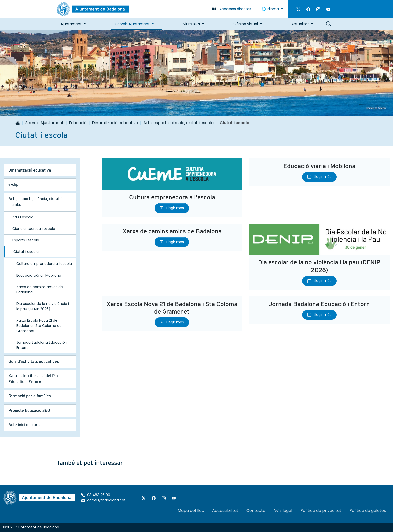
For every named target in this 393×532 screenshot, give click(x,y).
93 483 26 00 (96, 495)
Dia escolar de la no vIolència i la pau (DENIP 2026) (319, 266)
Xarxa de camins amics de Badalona (172, 231)
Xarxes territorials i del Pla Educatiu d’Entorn (33, 379)
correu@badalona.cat (103, 500)
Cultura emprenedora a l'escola (172, 197)
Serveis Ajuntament (44, 123)
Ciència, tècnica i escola (34, 229)
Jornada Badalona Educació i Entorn (319, 304)
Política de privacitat (321, 511)
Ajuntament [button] (71, 24)
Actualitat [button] (300, 24)
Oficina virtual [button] (246, 24)
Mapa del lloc (191, 511)
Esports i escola (26, 240)
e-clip (13, 184)
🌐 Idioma (271, 9)
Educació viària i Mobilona (319, 166)
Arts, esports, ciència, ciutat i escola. (179, 123)
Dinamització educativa (115, 123)
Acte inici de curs (24, 425)
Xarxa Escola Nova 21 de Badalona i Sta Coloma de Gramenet (172, 308)
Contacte (256, 511)
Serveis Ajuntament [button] (132, 24)
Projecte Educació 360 (29, 410)
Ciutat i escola (26, 252)
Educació (78, 123)
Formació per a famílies (30, 396)
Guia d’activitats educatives (34, 362)
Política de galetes (368, 511)
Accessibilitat (225, 511)
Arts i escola (23, 217)
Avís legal (283, 511)
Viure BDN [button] (191, 24)
